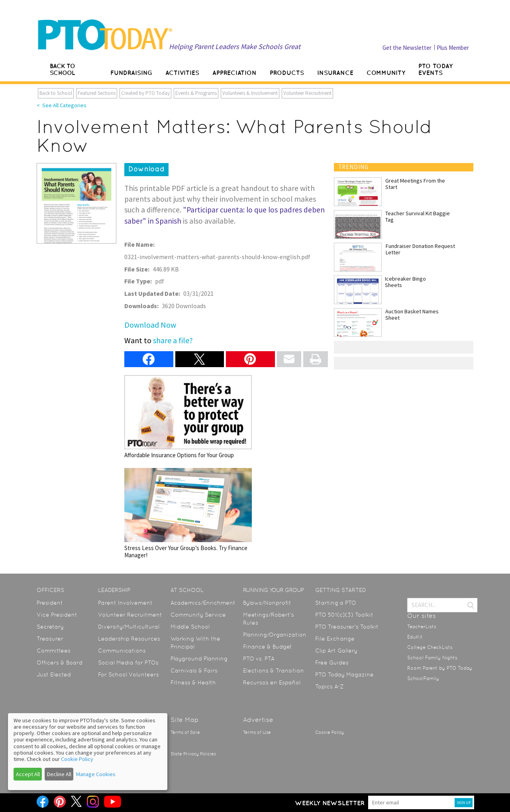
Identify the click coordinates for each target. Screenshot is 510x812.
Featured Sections (97, 93)
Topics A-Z (329, 686)
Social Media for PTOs (128, 663)
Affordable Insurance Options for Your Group (188, 417)
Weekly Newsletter (330, 803)
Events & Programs (196, 93)
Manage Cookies (96, 774)
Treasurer (50, 639)
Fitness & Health (193, 682)
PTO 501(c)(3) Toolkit (344, 615)
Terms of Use (257, 732)
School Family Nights (432, 658)
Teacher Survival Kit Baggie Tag (418, 216)
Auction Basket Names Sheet (412, 315)
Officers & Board (60, 663)
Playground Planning (199, 659)
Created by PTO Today (145, 93)
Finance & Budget (268, 647)
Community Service (198, 615)
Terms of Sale (185, 732)
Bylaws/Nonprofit (267, 603)
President (50, 603)
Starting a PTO (336, 603)
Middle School (190, 627)
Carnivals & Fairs (194, 670)
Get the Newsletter (407, 48)
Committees (54, 651)
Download (146, 169)
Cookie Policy (330, 732)
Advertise (258, 720)
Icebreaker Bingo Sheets (405, 282)
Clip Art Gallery (336, 651)
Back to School (56, 93)
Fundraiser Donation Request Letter (420, 249)
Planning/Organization (275, 635)
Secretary (50, 627)
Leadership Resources (129, 639)
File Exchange (335, 639)
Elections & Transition (274, 670)
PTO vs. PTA (259, 659)
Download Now (150, 325)
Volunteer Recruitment (307, 93)
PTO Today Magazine (344, 674)
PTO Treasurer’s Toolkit (347, 627)
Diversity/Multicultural (129, 627)
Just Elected (54, 674)
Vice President (57, 615)
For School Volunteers (128, 674)
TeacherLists (422, 627)
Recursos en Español (272, 682)
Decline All (59, 774)
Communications (122, 651)
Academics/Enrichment (203, 603)
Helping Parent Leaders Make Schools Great (235, 46)
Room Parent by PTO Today (440, 668)
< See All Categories (62, 105)
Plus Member (453, 48)
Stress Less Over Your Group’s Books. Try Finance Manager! (188, 513)
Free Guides (332, 663)
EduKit (415, 637)
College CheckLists (430, 647)
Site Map (185, 720)
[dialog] (88, 752)
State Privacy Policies (193, 754)
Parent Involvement (125, 603)
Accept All (28, 774)
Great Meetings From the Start (415, 184)
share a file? (173, 340)
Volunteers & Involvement (250, 93)
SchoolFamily (423, 678)
